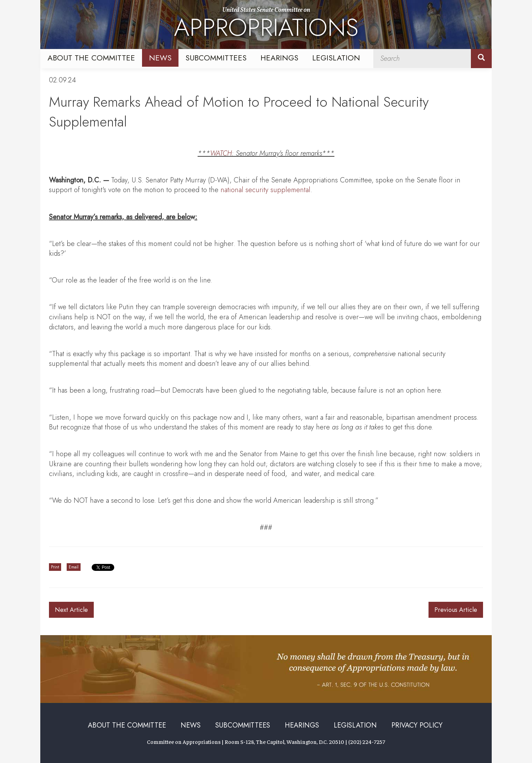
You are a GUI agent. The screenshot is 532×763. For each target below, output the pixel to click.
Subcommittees (216, 58)
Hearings (279, 58)
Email (74, 567)
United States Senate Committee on (266, 25)
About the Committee (91, 58)
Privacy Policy (417, 725)
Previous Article (456, 610)
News (160, 58)
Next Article (71, 610)
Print (55, 567)
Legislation (336, 58)
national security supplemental (265, 190)
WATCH (221, 153)
